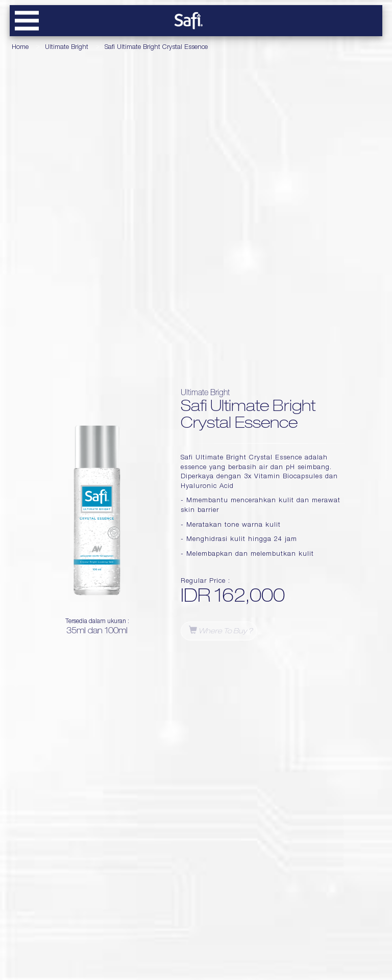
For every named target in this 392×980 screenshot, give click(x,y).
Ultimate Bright (67, 48)
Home (20, 48)
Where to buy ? (221, 631)
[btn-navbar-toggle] (27, 21)
